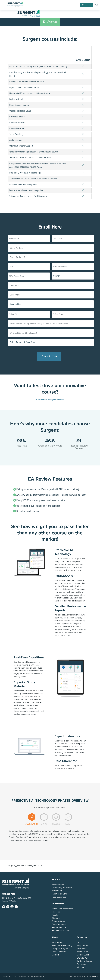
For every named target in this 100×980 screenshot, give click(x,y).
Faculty (55, 915)
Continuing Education (62, 888)
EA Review (50, 22)
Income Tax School (60, 894)
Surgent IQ (57, 891)
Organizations (58, 921)
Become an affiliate (61, 931)
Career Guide (83, 955)
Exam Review (58, 884)
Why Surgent (58, 942)
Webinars (81, 967)
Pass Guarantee (59, 897)
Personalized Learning (62, 945)
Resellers (56, 912)
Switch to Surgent (85, 961)
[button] (4, 5)
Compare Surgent (60, 949)
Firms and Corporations (63, 909)
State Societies (59, 924)
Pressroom (82, 964)
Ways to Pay (82, 958)
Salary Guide (83, 952)
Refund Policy (81, 976)
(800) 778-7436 (9, 894)
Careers (55, 955)
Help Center (82, 945)
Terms (72, 976)
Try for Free (87, 5)
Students (56, 918)
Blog (79, 942)
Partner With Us (59, 927)
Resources (82, 949)
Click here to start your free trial (50, 400)
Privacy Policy (92, 976)
